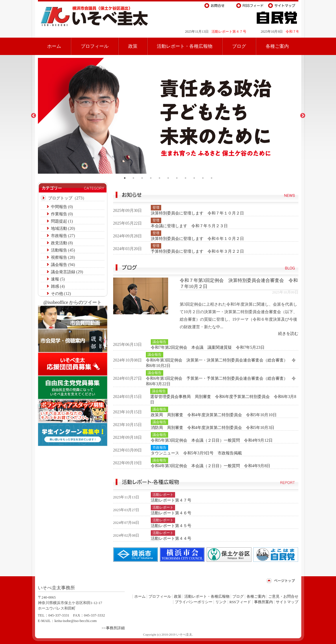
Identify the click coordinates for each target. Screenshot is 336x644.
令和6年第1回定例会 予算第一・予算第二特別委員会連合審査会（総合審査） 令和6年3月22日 (221, 381)
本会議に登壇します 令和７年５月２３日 (189, 226)
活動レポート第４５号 (171, 526)
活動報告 (59, 250)
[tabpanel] (168, 116)
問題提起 (59, 221)
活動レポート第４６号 (171, 513)
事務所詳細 (115, 628)
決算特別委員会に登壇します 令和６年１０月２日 (197, 238)
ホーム (54, 46)
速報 (55, 279)
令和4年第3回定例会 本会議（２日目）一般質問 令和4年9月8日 (211, 466)
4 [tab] (151, 178)
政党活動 (59, 243)
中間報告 (59, 207)
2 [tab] (133, 178)
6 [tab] (168, 178)
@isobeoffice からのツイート (73, 302)
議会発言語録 (63, 272)
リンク (221, 602)
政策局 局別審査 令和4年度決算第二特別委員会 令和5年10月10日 (214, 415)
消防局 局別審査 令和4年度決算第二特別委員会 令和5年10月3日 (213, 428)
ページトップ (281, 581)
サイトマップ (287, 602)
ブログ (239, 46)
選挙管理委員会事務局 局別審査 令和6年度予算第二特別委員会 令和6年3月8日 (223, 399)
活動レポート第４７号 (235, 32)
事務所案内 (264, 602)
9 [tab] (194, 178)
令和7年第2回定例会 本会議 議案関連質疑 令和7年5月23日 (208, 347)
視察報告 (59, 257)
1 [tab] (125, 178)
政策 (133, 46)
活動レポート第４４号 (171, 538)
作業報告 (59, 214)
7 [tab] (177, 178)
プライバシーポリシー (194, 602)
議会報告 (59, 265)
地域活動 (59, 228)
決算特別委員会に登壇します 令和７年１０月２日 (197, 213)
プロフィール (95, 46)
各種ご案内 (277, 46)
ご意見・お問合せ (283, 597)
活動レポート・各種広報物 (185, 46)
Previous (34, 116)
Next (303, 116)
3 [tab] (142, 178)
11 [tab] (212, 178)
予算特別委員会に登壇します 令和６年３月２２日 (197, 251)
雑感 (55, 286)
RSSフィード (240, 602)
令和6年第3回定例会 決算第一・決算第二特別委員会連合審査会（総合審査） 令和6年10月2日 (221, 363)
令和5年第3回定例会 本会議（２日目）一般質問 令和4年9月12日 (212, 440)
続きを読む (288, 333)
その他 (57, 293)
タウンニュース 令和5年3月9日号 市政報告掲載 (197, 453)
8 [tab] (186, 178)
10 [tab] (203, 178)
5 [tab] (159, 178)
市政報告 (59, 236)
